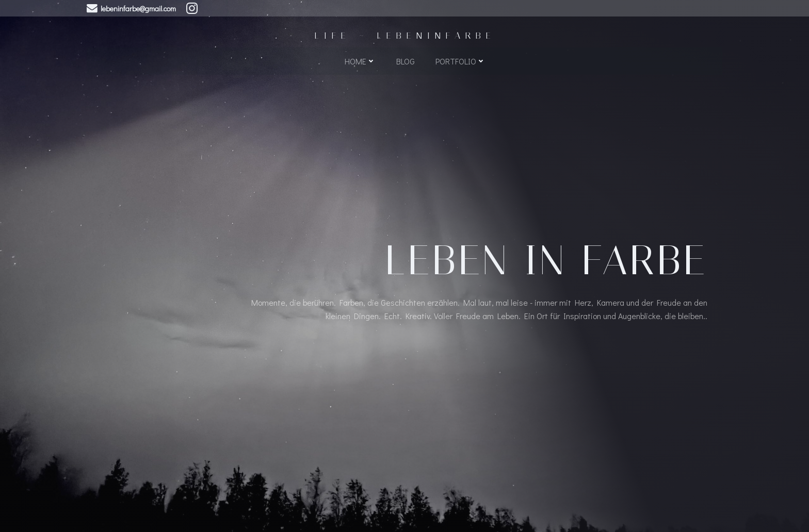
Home (360, 60)
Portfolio (460, 60)
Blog (406, 60)
